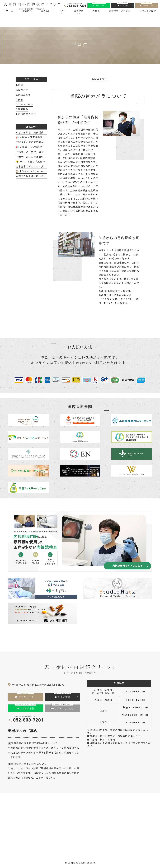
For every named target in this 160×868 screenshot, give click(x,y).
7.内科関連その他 (26, 114)
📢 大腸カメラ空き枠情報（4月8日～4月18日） (43, 137)
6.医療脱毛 (22, 109)
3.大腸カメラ (23, 95)
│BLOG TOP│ (99, 79)
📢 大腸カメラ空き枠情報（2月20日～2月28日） (44, 147)
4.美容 (19, 99)
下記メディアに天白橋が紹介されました (39, 142)
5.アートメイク (24, 104)
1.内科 (19, 85)
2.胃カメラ (22, 90)
